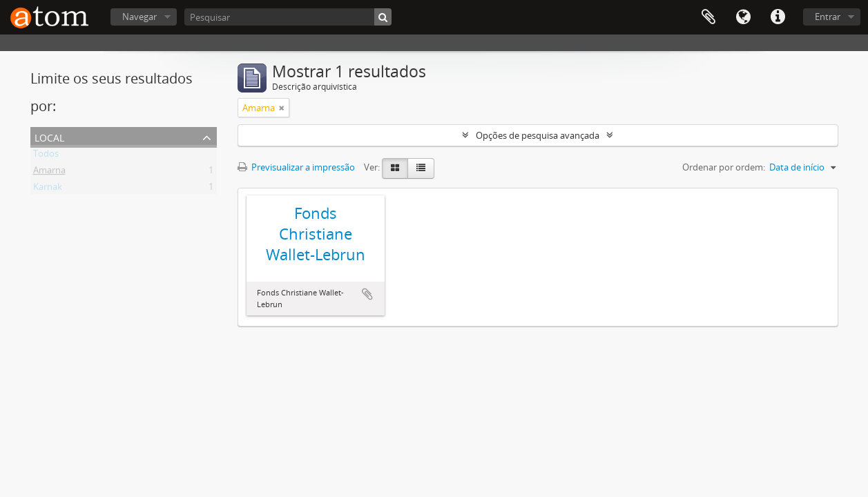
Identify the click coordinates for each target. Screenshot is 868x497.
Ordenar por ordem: (724, 167)
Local (49, 136)
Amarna (49, 173)
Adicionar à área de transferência (367, 294)
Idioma (743, 17)
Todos (46, 156)
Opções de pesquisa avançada (538, 135)
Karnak (48, 189)
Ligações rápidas (778, 17)
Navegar (139, 17)
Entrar (828, 17)
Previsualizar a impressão (296, 167)
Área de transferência (708, 17)
